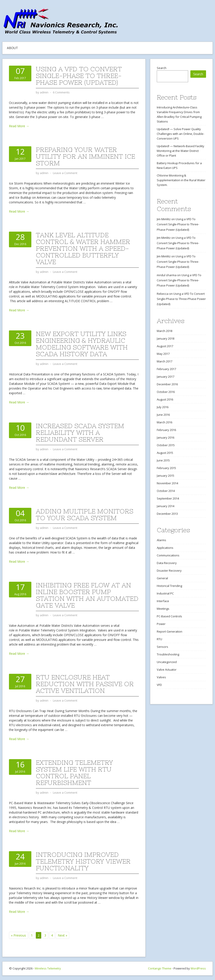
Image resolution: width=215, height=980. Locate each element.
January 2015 (166, 476)
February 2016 (166, 430)
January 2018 (166, 338)
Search (162, 68)
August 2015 (165, 453)
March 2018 (164, 331)
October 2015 (166, 445)
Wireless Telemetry (48, 968)
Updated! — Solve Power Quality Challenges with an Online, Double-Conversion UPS (181, 134)
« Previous (18, 935)
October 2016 (166, 392)
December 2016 (167, 384)
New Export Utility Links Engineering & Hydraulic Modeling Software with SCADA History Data (82, 344)
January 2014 (166, 506)
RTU (159, 639)
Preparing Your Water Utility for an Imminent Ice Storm (85, 156)
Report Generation (170, 631)
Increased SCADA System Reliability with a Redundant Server (80, 433)
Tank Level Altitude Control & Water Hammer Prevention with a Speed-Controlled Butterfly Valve (83, 248)
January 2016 (166, 437)
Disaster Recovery (169, 571)
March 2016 (164, 422)
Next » (62, 935)
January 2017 (166, 377)
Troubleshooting (168, 654)
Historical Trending (169, 586)
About (12, 48)
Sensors (162, 647)
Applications (165, 548)
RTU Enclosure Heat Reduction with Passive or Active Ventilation (85, 684)
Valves (161, 677)
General (162, 578)
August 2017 (165, 346)
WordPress (198, 968)
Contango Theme (160, 968)
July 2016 (163, 407)
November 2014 (167, 483)
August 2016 (165, 399)
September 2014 (168, 498)
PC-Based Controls (169, 616)
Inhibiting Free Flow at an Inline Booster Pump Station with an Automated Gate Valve (87, 595)
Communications (168, 555)
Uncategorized (167, 662)
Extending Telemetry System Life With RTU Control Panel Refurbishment (74, 773)
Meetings (163, 609)
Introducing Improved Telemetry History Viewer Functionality (83, 861)
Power (161, 624)
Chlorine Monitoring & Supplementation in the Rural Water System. (181, 180)
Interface (163, 601)
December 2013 (167, 514)
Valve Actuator (167, 670)
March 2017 (164, 361)
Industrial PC (165, 593)
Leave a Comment (65, 173)
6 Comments (61, 92)
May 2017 (163, 354)
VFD (159, 685)
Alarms (161, 540)
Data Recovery (167, 563)
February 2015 (166, 468)
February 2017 (166, 369)
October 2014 (166, 491)
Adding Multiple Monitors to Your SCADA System (85, 515)
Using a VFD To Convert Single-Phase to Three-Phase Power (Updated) (79, 76)
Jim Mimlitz (164, 219)
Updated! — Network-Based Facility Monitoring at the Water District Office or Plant (181, 151)
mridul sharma (167, 275)
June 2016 (163, 415)
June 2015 (163, 460)
